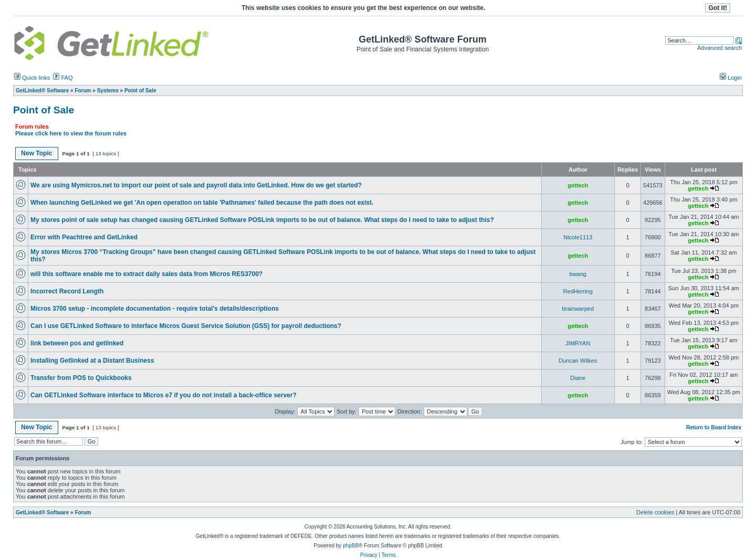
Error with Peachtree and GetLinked (84, 237)
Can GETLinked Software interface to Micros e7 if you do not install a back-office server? (164, 395)
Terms (389, 555)
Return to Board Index (714, 427)
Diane (578, 378)
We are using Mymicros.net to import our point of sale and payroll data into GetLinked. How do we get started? (196, 185)
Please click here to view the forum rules (71, 133)
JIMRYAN (578, 343)
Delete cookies (655, 512)
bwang (578, 274)
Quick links (32, 78)
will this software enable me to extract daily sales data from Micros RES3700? (146, 274)
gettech (578, 185)
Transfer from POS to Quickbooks (81, 378)
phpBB (351, 546)
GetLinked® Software (42, 513)
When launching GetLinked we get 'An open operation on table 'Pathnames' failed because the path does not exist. (202, 203)
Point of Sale (44, 110)
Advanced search (720, 48)
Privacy (369, 555)
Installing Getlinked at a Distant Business (92, 361)
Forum (83, 513)
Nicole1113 (578, 237)
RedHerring (578, 291)
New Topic (37, 153)
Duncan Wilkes (578, 361)
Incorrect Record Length (67, 291)
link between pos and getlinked (77, 343)
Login (731, 78)
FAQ (63, 78)
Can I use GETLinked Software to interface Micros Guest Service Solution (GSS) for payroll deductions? (186, 326)
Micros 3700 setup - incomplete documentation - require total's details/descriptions (155, 309)
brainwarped (578, 309)
